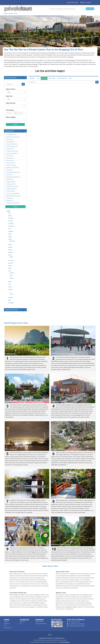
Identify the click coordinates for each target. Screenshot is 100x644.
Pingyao (10, 245)
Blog (5, 624)
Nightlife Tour (10, 177)
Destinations (7, 622)
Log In (83, 1)
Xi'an (9, 282)
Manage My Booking (73, 1)
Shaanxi (10, 248)
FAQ (21, 622)
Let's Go (90, 7)
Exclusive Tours (10, 158)
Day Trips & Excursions (12, 151)
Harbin (10, 232)
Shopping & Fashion (11, 187)
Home (6, 11)
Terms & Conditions (65, 640)
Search (15, 122)
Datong (11, 255)
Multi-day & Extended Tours (13, 175)
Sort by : (32, 76)
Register (89, 1)
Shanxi (10, 253)
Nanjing (10, 243)
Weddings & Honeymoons (13, 201)
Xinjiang (10, 287)
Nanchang (12, 239)
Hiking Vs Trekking (11, 163)
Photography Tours (11, 182)
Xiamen (10, 285)
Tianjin (10, 266)
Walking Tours (10, 198)
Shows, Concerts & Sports (13, 191)
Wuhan (10, 280)
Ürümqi (11, 292)
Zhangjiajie (11, 301)
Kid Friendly (9, 168)
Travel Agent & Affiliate (41, 622)
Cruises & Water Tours (12, 144)
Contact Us (22, 620)
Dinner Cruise (10, 154)
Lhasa (11, 273)
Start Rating (52, 76)
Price (38, 76)
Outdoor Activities (11, 180)
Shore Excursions (11, 189)
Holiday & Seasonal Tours (13, 165)
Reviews (44, 76)
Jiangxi (10, 237)
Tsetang (12, 276)
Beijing (10, 214)
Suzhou (10, 264)
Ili (10, 289)
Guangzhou (11, 224)
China (11, 11)
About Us (6, 620)
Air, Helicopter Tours (11, 133)
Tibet (9, 269)
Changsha (11, 216)
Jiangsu (10, 234)
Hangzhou (11, 229)
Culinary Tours (10, 147)
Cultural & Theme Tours (12, 149)
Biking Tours (10, 137)
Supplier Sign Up (39, 620)
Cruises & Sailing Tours (12, 142)
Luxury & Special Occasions (13, 170)
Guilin (10, 227)
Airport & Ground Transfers (13, 135)
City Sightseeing (11, 140)
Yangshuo (11, 295)
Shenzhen (11, 261)
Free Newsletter (8, 626)
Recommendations (62, 76)
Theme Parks (10, 196)
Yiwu (10, 298)
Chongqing (11, 221)
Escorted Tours (10, 156)
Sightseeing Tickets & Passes (14, 194)
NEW (70, 76)
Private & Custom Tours (12, 184)
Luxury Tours (10, 173)
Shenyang (11, 258)
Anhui (10, 211)
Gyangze (12, 271)
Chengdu (11, 219)
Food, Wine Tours (11, 161)
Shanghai (11, 250)
